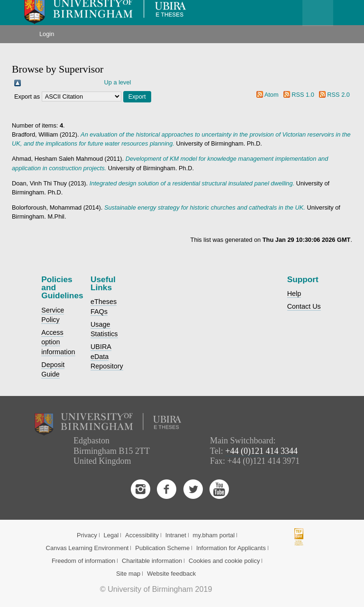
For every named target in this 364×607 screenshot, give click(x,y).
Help (294, 294)
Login (47, 34)
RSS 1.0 (303, 95)
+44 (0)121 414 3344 (261, 451)
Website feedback (171, 574)
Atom (272, 95)
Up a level (118, 82)
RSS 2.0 (338, 95)
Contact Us (304, 306)
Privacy (87, 535)
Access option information (58, 342)
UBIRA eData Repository (107, 356)
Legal (111, 535)
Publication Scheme (162, 548)
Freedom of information (83, 561)
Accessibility (142, 535)
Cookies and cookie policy (224, 561)
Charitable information (152, 561)
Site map (128, 574)
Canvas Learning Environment (87, 548)
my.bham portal (214, 535)
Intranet (176, 535)
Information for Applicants (231, 548)
